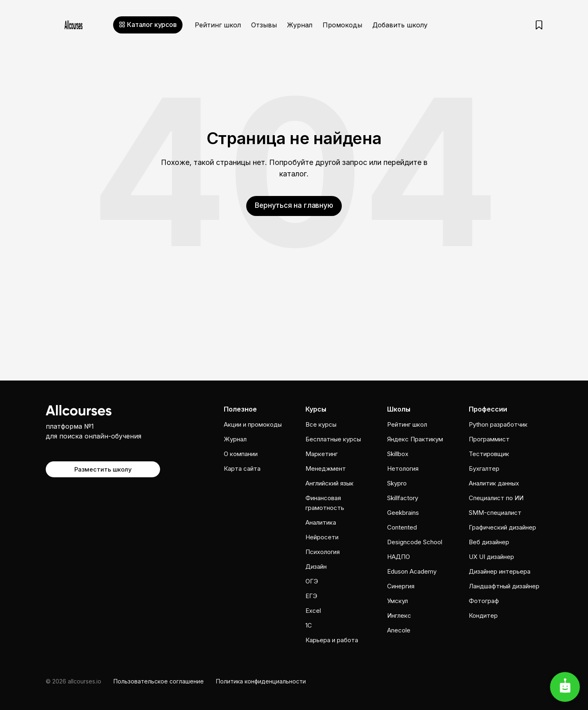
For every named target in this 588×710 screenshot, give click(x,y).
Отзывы (264, 25)
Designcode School (415, 542)
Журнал (300, 25)
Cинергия (401, 586)
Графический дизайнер (502, 527)
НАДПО (399, 557)
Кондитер (483, 615)
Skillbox (398, 454)
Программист (489, 439)
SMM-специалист (495, 513)
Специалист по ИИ (496, 498)
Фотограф (484, 601)
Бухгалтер (484, 469)
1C (309, 625)
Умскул (398, 601)
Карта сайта (242, 469)
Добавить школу (400, 25)
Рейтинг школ (218, 25)
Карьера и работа (332, 640)
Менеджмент (326, 469)
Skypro (397, 483)
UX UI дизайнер (491, 557)
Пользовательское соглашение (159, 681)
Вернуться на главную (294, 205)
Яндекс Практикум (415, 439)
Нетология (403, 469)
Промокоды (342, 25)
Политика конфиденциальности (261, 681)
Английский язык (330, 483)
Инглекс (399, 615)
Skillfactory (403, 498)
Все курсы (321, 424)
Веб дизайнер (489, 542)
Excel (313, 611)
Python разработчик (498, 424)
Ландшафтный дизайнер (504, 586)
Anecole (399, 630)
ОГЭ (312, 581)
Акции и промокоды (253, 424)
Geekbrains (403, 513)
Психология (323, 552)
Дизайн (316, 566)
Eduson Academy (412, 571)
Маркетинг (322, 454)
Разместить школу (103, 468)
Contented (402, 527)
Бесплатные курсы (333, 439)
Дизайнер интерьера (500, 571)
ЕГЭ (311, 596)
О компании (241, 454)
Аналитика (321, 522)
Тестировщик (489, 454)
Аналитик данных (494, 483)
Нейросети (322, 537)
